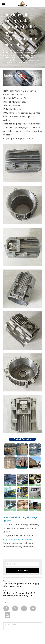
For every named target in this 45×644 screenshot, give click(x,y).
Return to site (9, 603)
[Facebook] (6, 608)
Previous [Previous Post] (7, 581)
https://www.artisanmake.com (18, 539)
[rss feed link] (7, 615)
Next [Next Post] (5, 590)
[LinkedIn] (24, 608)
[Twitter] (15, 608)
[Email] (33, 608)
